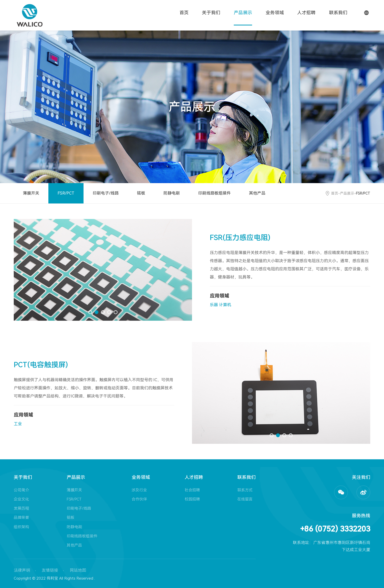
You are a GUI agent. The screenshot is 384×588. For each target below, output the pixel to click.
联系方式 (245, 490)
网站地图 (78, 570)
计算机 (225, 305)
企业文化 (21, 499)
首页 (184, 13)
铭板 (141, 193)
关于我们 (211, 13)
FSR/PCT (66, 193)
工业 (18, 424)
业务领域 (275, 13)
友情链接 (50, 570)
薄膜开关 (31, 193)
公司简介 (21, 490)
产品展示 (243, 13)
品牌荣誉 (21, 518)
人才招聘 (306, 13)
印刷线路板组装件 (214, 193)
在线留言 (245, 499)
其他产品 (257, 193)
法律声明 (22, 570)
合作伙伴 (139, 499)
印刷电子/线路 (106, 193)
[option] (103, 270)
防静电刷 (172, 193)
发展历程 (21, 508)
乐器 (214, 305)
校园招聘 (192, 499)
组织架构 (21, 527)
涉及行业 (139, 490)
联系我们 (338, 13)
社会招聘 (192, 490)
